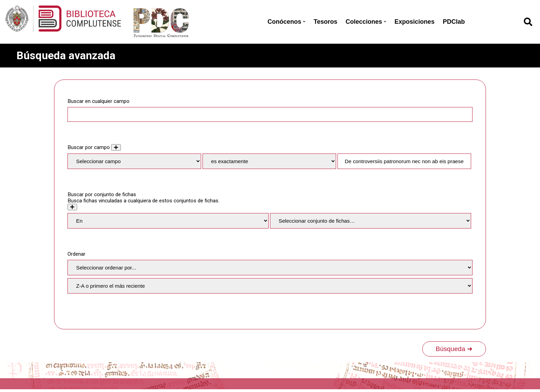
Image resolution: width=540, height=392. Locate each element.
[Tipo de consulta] (269, 161)
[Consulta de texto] (404, 161)
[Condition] (168, 221)
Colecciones (366, 22)
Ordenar (76, 254)
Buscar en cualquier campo (98, 101)
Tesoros (326, 22)
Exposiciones (415, 22)
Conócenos (287, 22)
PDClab (454, 22)
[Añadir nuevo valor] (116, 147)
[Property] (134, 161)
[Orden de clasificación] (270, 286)
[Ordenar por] (270, 268)
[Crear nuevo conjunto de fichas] (72, 207)
